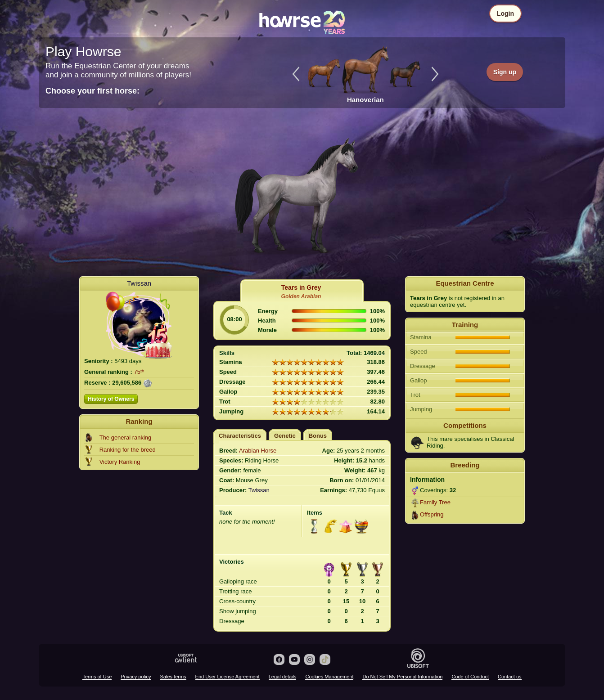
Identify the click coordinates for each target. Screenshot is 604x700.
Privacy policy (136, 677)
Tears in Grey (301, 287)
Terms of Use (97, 677)
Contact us (510, 677)
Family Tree (435, 502)
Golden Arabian (301, 296)
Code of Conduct (470, 677)
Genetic (285, 436)
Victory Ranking (120, 462)
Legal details (283, 677)
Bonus (318, 436)
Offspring (432, 514)
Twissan (139, 283)
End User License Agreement (228, 677)
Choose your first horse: (92, 91)
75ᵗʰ (139, 372)
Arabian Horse (258, 451)
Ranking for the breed (128, 450)
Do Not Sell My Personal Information (402, 677)
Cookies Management (329, 677)
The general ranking (126, 437)
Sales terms (173, 677)
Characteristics (240, 436)
